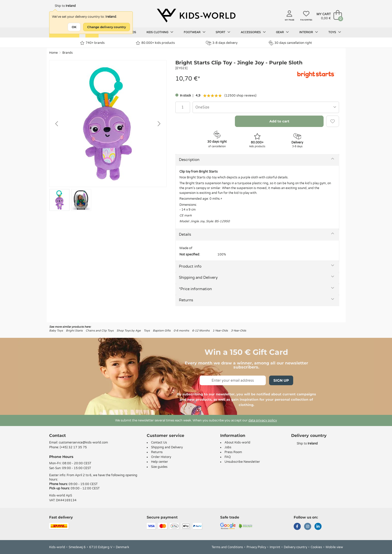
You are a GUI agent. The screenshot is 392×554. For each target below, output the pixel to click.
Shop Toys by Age (129, 331)
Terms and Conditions (227, 547)
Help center (160, 462)
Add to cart (279, 121)
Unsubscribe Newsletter (242, 462)
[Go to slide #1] (59, 200)
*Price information (195, 289)
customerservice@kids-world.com (83, 442)
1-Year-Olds (220, 331)
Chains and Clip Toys (100, 331)
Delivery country (295, 547)
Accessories (253, 32)
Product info (190, 266)
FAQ (228, 457)
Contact (58, 436)
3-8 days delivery (222, 43)
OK (74, 27)
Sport (223, 32)
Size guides (159, 467)
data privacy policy (263, 420)
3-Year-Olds (238, 331)
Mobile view (334, 547)
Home (53, 53)
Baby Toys (56, 331)
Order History (161, 457)
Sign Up (281, 380)
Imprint (275, 547)
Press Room (233, 452)
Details (185, 234)
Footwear (195, 32)
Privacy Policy (256, 547)
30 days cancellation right (290, 43)
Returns (186, 300)
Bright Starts (74, 331)
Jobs (228, 447)
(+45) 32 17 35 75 (73, 447)
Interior (309, 32)
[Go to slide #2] (81, 200)
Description (189, 160)
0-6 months (181, 331)
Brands (68, 53)
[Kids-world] (196, 15)
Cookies (316, 547)
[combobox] (266, 107)
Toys (335, 32)
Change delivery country (107, 27)
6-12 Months (201, 331)
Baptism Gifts (162, 331)
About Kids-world (237, 442)
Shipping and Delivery (198, 278)
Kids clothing (160, 32)
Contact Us (159, 442)
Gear (282, 32)
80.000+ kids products (155, 43)
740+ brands (92, 43)
